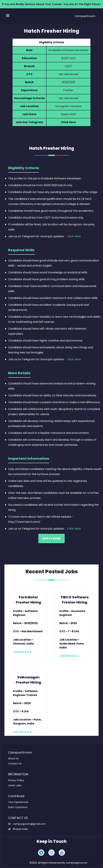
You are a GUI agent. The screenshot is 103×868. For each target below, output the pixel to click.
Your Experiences (18, 802)
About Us (13, 758)
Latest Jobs (15, 785)
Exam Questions (18, 807)
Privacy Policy (16, 780)
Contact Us (15, 764)
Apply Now (52, 538)
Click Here (68, 122)
